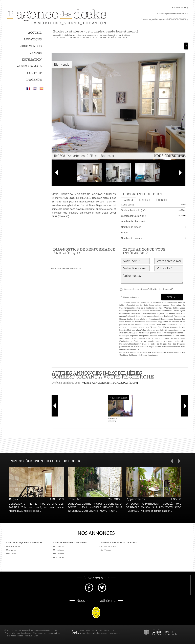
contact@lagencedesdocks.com (170, 13)
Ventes (35, 53)
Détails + (145, 200)
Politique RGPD (31, 636)
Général (129, 200)
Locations (33, 39)
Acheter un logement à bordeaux (80, 35)
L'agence (34, 80)
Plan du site (10, 633)
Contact (34, 73)
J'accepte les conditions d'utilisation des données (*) (149, 289)
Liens (50, 633)
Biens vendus (30, 46)
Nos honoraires (40, 633)
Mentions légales (24, 633)
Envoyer (172, 297)
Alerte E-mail (29, 66)
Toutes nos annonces (14, 636)
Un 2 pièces (124, 35)
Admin (57, 633)
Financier (162, 200)
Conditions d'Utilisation (129, 355)
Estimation (32, 60)
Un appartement (107, 35)
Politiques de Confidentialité (167, 352)
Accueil (35, 33)
